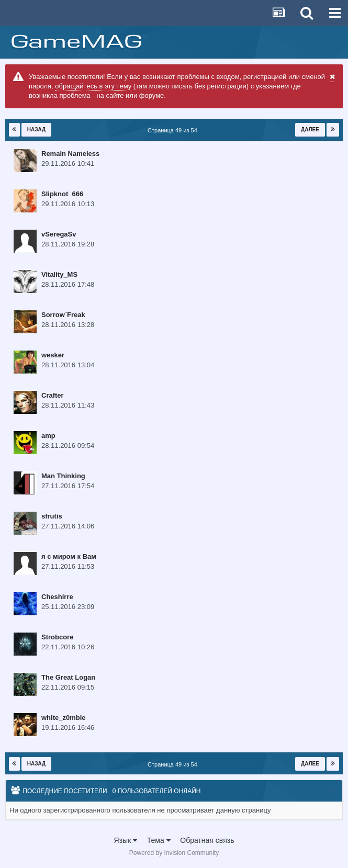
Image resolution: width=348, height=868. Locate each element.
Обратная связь (207, 840)
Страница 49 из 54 (174, 130)
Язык (126, 840)
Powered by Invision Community (174, 853)
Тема (159, 840)
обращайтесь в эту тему (93, 86)
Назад (36, 129)
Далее (310, 129)
